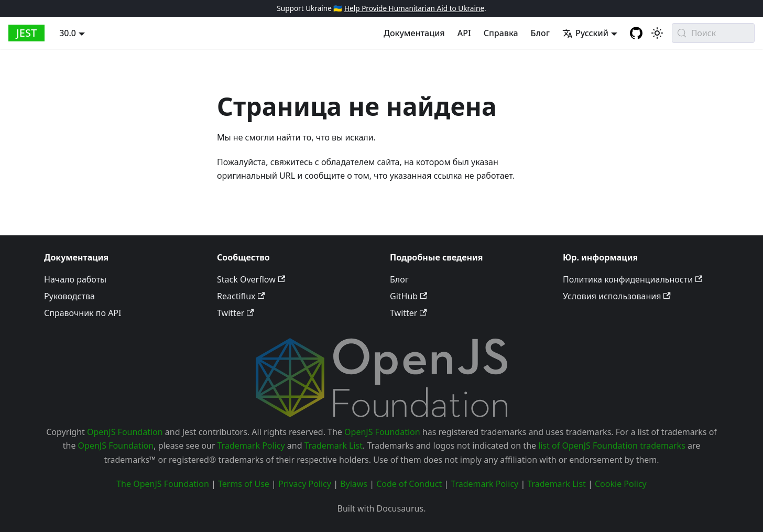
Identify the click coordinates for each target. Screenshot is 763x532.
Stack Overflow (251, 279)
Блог (540, 33)
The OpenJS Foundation (163, 484)
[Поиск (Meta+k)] (713, 33)
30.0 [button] (68, 33)
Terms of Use (244, 484)
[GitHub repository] (636, 33)
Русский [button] (585, 33)
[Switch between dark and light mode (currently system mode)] (657, 33)
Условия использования (617, 296)
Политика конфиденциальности (633, 279)
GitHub (408, 296)
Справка (501, 33)
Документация (414, 33)
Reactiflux (241, 296)
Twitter (236, 313)
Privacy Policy (305, 484)
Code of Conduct (409, 484)
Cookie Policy (621, 484)
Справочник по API (83, 313)
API (464, 33)
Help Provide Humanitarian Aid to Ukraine (414, 8)
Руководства (69, 296)
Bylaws (354, 484)
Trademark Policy (251, 446)
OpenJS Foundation (125, 432)
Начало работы (75, 279)
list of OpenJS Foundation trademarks (612, 446)
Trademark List (334, 446)
